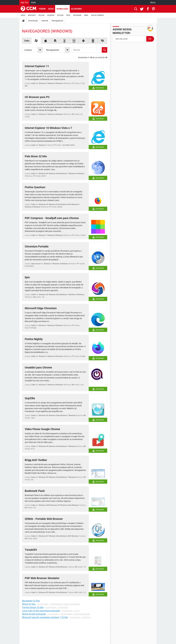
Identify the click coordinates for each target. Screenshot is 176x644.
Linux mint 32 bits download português (41, 611)
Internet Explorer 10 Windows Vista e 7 (48, 128)
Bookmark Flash (35, 491)
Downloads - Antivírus (80, 617)
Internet (45, 21)
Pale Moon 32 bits (36, 156)
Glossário (76, 9)
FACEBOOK (51, 15)
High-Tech (24, 2)
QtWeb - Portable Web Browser (44, 519)
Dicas (51, 9)
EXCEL (68, 15)
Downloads (62, 9)
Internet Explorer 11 (37, 66)
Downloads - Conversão (57, 607)
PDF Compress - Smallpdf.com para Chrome (52, 218)
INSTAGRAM (77, 15)
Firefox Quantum (35, 187)
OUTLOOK (60, 15)
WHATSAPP (32, 15)
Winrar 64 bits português (34, 614)
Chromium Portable (37, 246)
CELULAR (41, 15)
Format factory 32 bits (33, 607)
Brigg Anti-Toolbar (36, 460)
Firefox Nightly (34, 339)
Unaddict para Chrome (38, 367)
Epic (27, 277)
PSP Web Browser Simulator (42, 578)
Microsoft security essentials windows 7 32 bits (45, 617)
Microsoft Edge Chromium (41, 308)
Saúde (33, 2)
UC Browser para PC (37, 97)
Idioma (153, 2)
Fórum (42, 9)
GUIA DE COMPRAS (97, 15)
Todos (27, 41)
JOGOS (23, 15)
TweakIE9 (31, 550)
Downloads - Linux (71, 611)
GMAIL (86, 15)
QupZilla (30, 398)
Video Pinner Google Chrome (42, 429)
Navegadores (57, 21)
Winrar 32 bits (29, 604)
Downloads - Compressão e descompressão (58, 604)
